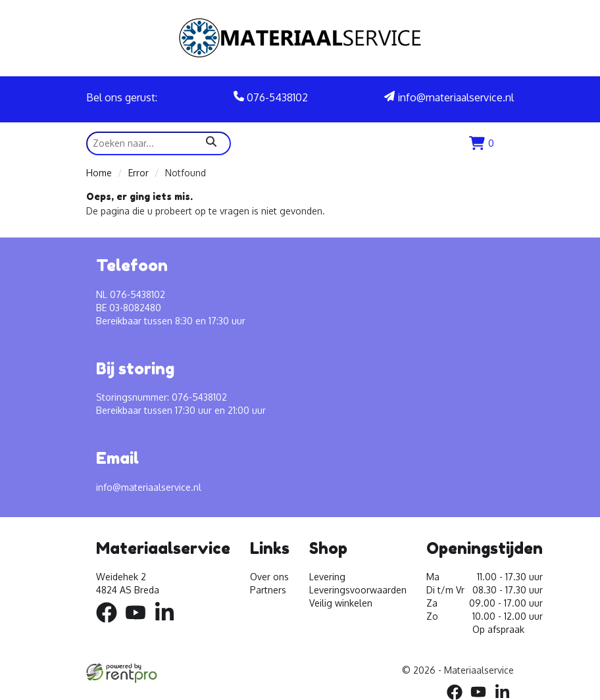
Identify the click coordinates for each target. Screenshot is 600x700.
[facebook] (111, 625)
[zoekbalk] (159, 143)
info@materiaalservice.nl (449, 97)
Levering (327, 577)
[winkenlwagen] (482, 143)
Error (138, 173)
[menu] (507, 143)
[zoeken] (211, 143)
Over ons (269, 577)
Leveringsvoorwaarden (358, 590)
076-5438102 (271, 97)
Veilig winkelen (341, 603)
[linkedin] (168, 625)
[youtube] (139, 625)
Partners (268, 590)
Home (99, 173)
